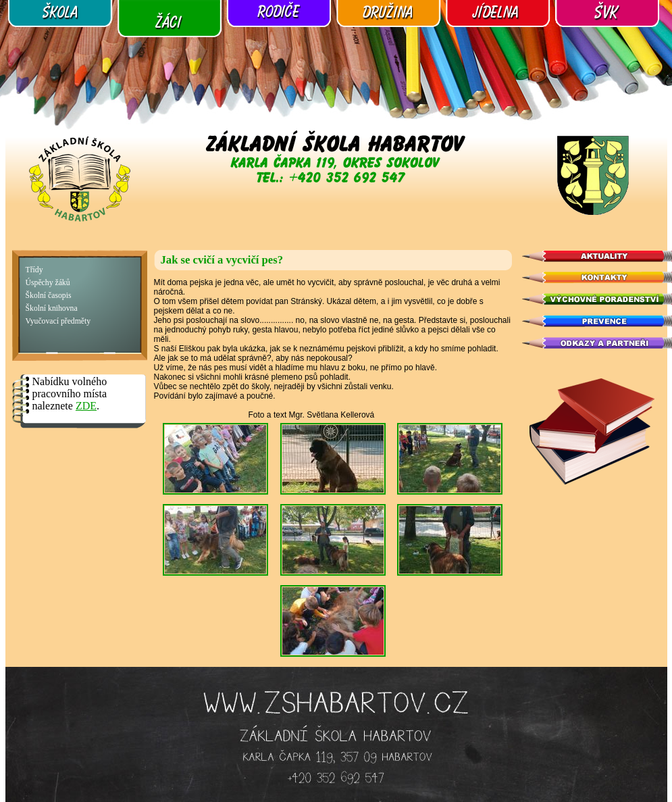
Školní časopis (49, 296)
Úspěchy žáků (48, 283)
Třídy (34, 270)
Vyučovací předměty (58, 321)
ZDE (86, 406)
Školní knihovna (52, 308)
